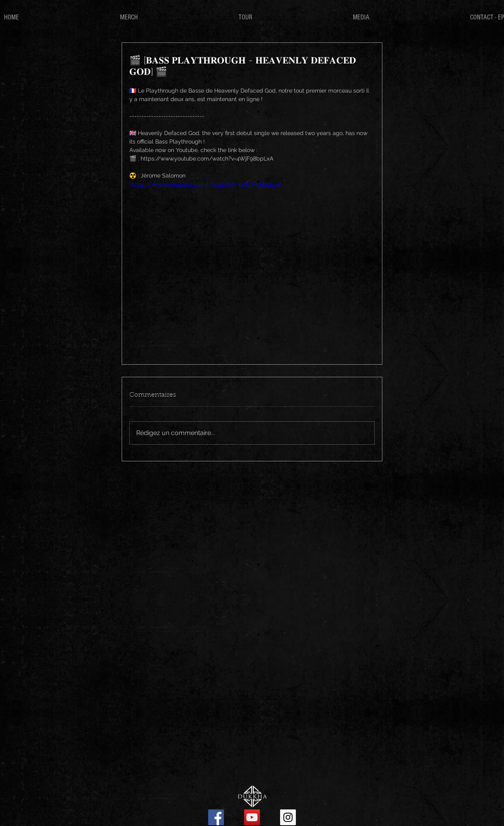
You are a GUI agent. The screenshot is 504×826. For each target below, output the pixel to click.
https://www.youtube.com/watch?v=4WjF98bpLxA (206, 185)
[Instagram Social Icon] (288, 817)
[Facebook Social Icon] (216, 817)
